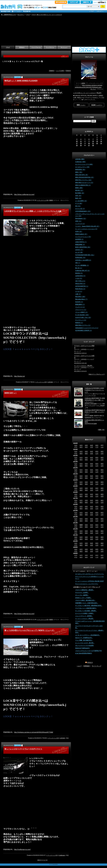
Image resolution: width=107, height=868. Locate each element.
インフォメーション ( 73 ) (83, 237)
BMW (51, 200)
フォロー (81, 105)
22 (97, 143)
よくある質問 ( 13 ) (81, 201)
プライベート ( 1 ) (81, 310)
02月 (81, 445)
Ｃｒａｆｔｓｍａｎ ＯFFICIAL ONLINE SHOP (89, 581)
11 (81, 141)
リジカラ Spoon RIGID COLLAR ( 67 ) (87, 226)
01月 (76, 445)
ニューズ (44, 645)
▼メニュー (64, 47)
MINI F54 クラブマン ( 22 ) (83, 180)
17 (77, 143)
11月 (97, 454)
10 (77, 141)
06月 (102, 451)
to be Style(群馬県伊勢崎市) (84, 653)
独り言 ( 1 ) (79, 268)
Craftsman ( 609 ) (80, 162)
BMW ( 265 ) (79, 188)
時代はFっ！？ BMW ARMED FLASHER (21, 81)
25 (81, 145)
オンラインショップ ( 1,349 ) (84, 164)
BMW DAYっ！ (11, 393)
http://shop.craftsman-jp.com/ (24, 194)
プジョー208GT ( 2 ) (81, 312)
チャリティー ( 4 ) (81, 320)
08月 (81, 454)
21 (93, 143)
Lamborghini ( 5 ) (80, 276)
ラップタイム (50, 47)
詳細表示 (52, 71)
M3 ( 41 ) (78, 206)
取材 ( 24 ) (78, 198)
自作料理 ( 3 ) (79, 239)
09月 (86, 454)
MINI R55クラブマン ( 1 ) (83, 325)
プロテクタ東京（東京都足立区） (85, 600)
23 (101, 143)
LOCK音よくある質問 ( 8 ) (83, 260)
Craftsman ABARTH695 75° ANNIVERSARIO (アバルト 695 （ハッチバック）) (95, 400)
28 (93, 145)
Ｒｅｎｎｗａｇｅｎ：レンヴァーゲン (87, 584)
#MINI (83, 83)
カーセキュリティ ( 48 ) (82, 167)
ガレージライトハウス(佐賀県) (84, 645)
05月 (97, 445)
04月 (92, 445)
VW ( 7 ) (78, 263)
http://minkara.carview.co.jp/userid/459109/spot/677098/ (34, 732)
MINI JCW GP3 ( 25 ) (82, 175)
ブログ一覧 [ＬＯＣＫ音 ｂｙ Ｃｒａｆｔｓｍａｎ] (47, 15)
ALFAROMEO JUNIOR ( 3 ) (84, 330)
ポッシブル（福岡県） (82, 595)
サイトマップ (97, 666)
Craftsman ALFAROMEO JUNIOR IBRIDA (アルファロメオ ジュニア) (94, 390)
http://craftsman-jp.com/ (22, 849)
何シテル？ (93, 89)
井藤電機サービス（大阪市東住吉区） (87, 603)
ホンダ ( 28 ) (79, 252)
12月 (102, 454)
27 (89, 145)
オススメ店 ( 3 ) (80, 209)
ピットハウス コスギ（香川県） (85, 643)
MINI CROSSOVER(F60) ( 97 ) (85, 177)
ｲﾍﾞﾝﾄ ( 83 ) (79, 203)
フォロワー (97, 105)
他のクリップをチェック (97, 374)
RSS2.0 (90, 662)
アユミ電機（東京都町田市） (84, 640)
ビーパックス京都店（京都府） (85, 613)
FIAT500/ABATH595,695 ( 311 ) (85, 255)
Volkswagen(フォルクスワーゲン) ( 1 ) (87, 328)
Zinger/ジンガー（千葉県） (83, 598)
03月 (86, 445)
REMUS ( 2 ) (79, 323)
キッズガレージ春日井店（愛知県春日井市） (89, 606)
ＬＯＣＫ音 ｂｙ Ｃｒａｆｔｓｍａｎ (84, 93)
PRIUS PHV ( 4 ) (80, 284)
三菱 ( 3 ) (78, 294)
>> (92, 131)
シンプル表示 (60, 71)
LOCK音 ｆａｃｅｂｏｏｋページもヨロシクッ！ (28, 349)
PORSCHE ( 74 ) (80, 258)
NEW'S (35, 645)
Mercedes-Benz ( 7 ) (81, 299)
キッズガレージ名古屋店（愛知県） (86, 611)
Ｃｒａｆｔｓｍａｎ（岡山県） (84, 366)
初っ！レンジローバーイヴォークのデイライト (23, 749)
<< (86, 131)
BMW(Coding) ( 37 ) (81, 234)
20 (89, 143)
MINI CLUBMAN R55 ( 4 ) (83, 185)
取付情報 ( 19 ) (80, 193)
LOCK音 (50, 382)
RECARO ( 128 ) (80, 297)
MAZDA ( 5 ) (79, 273)
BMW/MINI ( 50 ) (80, 170)
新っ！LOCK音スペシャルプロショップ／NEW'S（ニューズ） (30, 630)
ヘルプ (95, 2)
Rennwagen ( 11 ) (81, 218)
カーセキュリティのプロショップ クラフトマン (90, 574)
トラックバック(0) (43, 200)
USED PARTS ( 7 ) (81, 242)
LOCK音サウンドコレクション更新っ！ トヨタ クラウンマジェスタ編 (33, 211)
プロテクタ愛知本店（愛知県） (85, 590)
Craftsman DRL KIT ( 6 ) (83, 271)
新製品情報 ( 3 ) (80, 244)
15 (97, 141)
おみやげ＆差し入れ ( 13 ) (83, 317)
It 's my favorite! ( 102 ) (82, 315)
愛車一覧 (101, 430)
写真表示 (68, 71)
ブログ (28, 15)
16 (101, 141)
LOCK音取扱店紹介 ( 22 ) (83, 211)
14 (93, 141)
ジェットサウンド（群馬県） (84, 616)
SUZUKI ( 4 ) (79, 302)
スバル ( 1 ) (79, 291)
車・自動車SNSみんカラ (9, 15)
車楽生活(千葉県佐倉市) (82, 648)
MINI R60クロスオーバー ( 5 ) (84, 183)
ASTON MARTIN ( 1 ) (82, 286)
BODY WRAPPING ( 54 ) (83, 247)
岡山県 (99, 93)
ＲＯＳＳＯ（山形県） (82, 592)
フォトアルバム (36, 47)
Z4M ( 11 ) (78, 221)
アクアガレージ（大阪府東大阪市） (86, 608)
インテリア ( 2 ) (80, 224)
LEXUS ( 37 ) (79, 250)
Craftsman (62, 855)
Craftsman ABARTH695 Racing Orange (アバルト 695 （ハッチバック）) (95, 412)
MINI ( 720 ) (79, 172)
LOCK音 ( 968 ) (80, 159)
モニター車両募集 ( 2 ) (82, 265)
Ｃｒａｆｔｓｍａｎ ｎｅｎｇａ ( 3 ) (86, 229)
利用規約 (87, 666)
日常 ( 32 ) (78, 196)
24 (77, 145)
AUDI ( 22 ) (79, 231)
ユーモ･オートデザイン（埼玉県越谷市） (88, 635)
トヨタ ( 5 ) (79, 278)
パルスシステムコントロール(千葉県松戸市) (89, 651)
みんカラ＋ (21, 15)
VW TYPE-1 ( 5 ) (80, 281)
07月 (76, 454)
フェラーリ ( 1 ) (80, 307)
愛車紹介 (22, 47)
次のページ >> (42, 860)
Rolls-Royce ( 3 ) (80, 289)
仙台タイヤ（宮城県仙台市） (84, 638)
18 (81, 143)
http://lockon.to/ (19, 376)
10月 (92, 454)
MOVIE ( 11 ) (79, 190)
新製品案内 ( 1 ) (80, 304)
